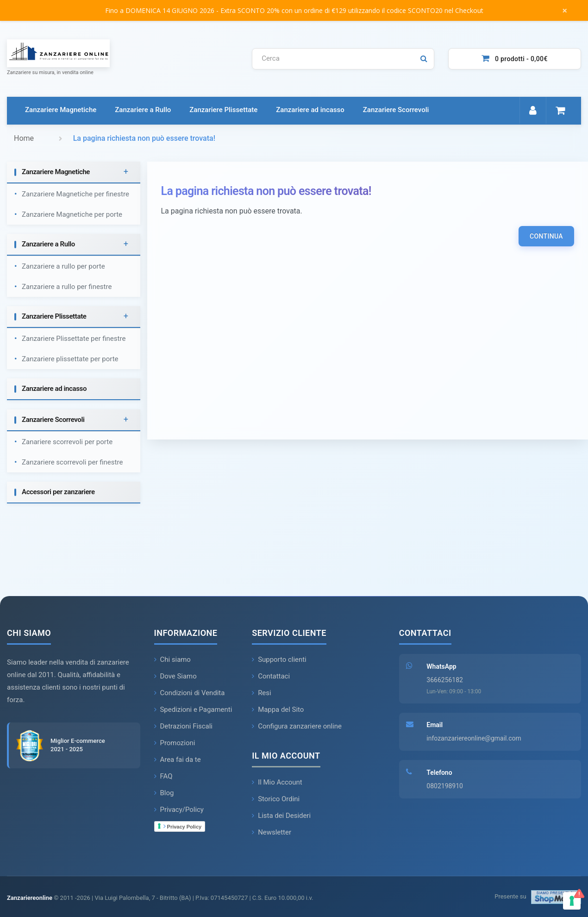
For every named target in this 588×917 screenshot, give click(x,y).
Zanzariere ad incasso (310, 110)
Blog (164, 793)
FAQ (163, 776)
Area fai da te (178, 760)
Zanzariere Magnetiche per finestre (75, 194)
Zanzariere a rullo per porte (63, 266)
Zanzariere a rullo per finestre (67, 287)
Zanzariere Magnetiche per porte (72, 214)
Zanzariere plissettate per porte (70, 359)
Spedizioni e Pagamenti (193, 710)
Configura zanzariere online (297, 726)
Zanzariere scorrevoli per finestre (72, 462)
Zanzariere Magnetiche (61, 110)
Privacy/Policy (179, 810)
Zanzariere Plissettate (223, 110)
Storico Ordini (276, 799)
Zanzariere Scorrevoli (396, 110)
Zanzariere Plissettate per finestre (74, 339)
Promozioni (175, 743)
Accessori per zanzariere (58, 492)
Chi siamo (173, 659)
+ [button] (126, 172)
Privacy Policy (183, 826)
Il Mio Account (277, 782)
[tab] (74, 173)
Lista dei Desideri (281, 816)
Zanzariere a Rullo (143, 110)
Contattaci (271, 676)
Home (24, 138)
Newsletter (272, 832)
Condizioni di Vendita (190, 693)
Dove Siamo (176, 676)
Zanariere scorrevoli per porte (67, 442)
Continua (546, 236)
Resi (262, 693)
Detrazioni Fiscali (184, 726)
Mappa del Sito (278, 710)
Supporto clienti (279, 659)
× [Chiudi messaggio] (565, 11)
